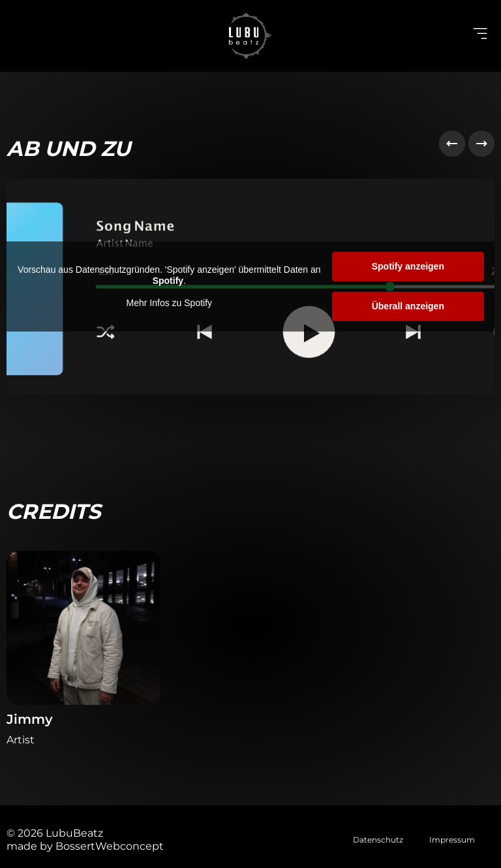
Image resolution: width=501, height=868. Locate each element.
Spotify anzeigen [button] (408, 266)
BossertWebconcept (110, 846)
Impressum (452, 840)
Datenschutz (378, 840)
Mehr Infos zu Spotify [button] (170, 303)
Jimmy (30, 719)
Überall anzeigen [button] (408, 306)
